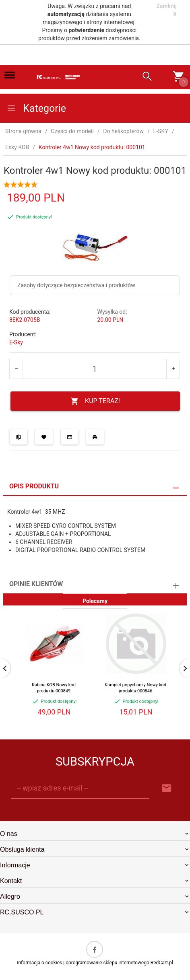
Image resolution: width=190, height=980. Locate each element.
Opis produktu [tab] (34, 486)
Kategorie (36, 108)
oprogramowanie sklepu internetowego (107, 963)
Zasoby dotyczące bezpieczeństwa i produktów (76, 285)
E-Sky (16, 342)
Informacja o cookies (39, 963)
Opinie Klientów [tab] (36, 584)
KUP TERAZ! (95, 401)
